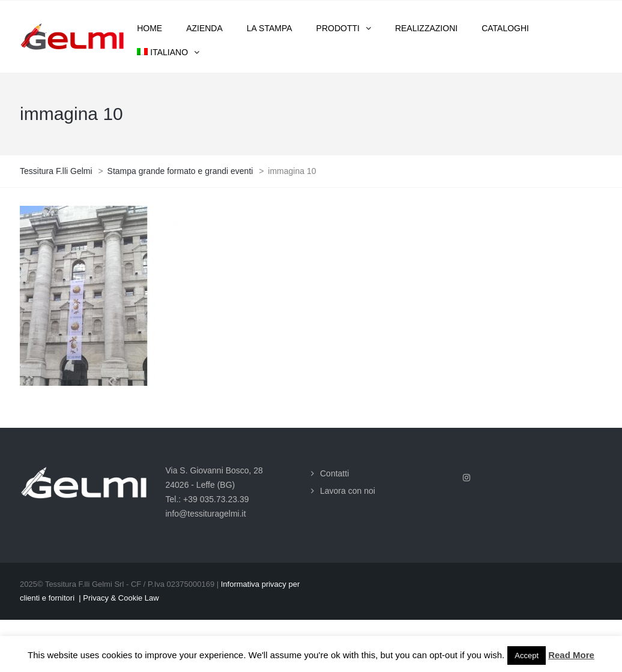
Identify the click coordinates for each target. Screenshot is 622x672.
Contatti (334, 473)
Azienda (204, 28)
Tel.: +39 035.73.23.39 (207, 499)
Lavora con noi (348, 491)
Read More (571, 655)
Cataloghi (505, 28)
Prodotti (338, 28)
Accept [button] (527, 655)
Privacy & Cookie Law (121, 598)
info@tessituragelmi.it (206, 514)
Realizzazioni (426, 28)
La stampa (270, 28)
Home (149, 28)
